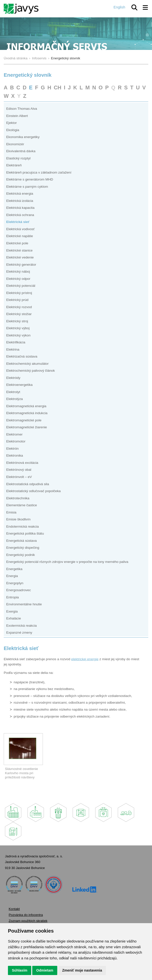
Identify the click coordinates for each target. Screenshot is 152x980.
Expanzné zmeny (19, 633)
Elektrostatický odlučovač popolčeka (33, 491)
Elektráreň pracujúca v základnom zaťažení (39, 172)
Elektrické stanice (19, 250)
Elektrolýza (15, 399)
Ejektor (12, 123)
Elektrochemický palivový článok (30, 371)
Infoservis (39, 58)
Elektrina (13, 349)
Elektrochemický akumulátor (27, 364)
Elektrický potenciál (21, 286)
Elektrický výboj (18, 328)
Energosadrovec (19, 590)
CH (58, 88)
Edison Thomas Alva (22, 109)
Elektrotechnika (18, 498)
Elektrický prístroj (19, 293)
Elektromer (14, 434)
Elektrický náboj (18, 272)
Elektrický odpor (18, 279)
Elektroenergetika (19, 385)
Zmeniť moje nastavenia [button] (82, 970)
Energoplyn (15, 583)
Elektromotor (16, 441)
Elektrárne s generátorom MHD (30, 179)
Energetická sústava (21, 541)
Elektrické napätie (20, 236)
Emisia (11, 512)
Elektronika (15, 455)
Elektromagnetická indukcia (27, 413)
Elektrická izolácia (20, 201)
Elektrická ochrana (20, 215)
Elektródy (13, 378)
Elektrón (12, 449)
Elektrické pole (17, 243)
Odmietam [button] (45, 970)
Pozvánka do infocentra (26, 915)
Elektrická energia (20, 194)
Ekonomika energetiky (23, 137)
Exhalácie (14, 618)
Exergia (12, 611)
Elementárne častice (22, 505)
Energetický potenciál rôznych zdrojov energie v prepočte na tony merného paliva (67, 562)
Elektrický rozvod (19, 307)
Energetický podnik (21, 555)
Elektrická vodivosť (20, 229)
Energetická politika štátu (25, 533)
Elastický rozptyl (18, 158)
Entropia (13, 597)
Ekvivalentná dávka (21, 151)
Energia (12, 576)
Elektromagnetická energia (26, 406)
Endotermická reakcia (22, 526)
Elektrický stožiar (19, 314)
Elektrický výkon (18, 335)
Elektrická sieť (18, 222)
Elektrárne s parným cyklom (27, 187)
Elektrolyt (13, 392)
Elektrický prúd (17, 300)
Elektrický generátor (21, 265)
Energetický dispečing (23, 548)
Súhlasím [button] (20, 970)
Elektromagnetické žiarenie (27, 427)
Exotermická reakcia (21, 626)
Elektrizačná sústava (22, 356)
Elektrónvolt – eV (19, 477)
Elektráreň (14, 165)
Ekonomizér (15, 144)
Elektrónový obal (19, 470)
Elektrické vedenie (20, 257)
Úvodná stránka (16, 58)
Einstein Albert (17, 116)
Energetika (14, 569)
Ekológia (13, 130)
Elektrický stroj (17, 321)
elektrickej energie (85, 659)
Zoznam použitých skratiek (28, 921)
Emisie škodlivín (18, 519)
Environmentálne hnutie (24, 604)
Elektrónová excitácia (22, 463)
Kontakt (14, 909)
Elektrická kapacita (20, 208)
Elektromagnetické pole (24, 420)
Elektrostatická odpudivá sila (28, 484)
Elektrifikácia (16, 342)
